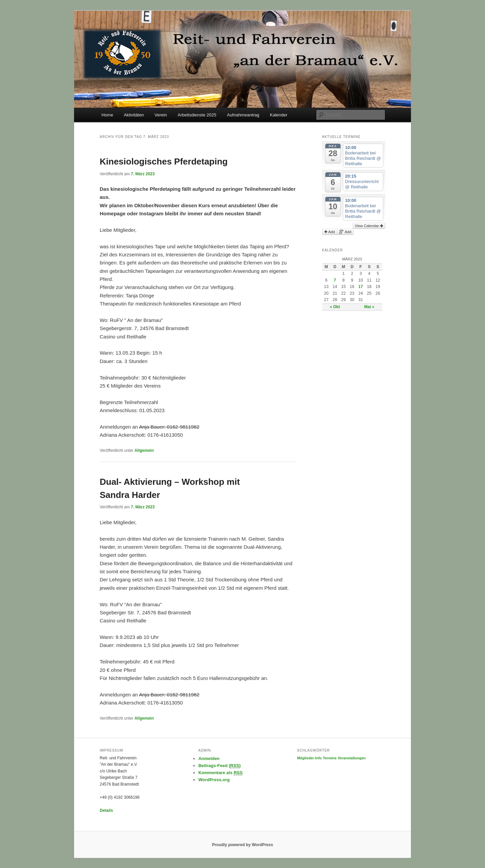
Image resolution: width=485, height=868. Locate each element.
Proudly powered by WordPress (242, 845)
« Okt (335, 307)
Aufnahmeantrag (243, 115)
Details (106, 810)
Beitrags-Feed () (220, 766)
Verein (161, 115)
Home (107, 115)
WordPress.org (214, 780)
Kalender (279, 115)
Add (330, 232)
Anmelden (209, 758)
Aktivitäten (134, 115)
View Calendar (369, 226)
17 (361, 287)
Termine (330, 758)
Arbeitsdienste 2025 (197, 115)
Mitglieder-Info (309, 758)
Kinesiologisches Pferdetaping (164, 161)
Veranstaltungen (352, 758)
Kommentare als (221, 773)
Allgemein (144, 450)
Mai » (369, 307)
